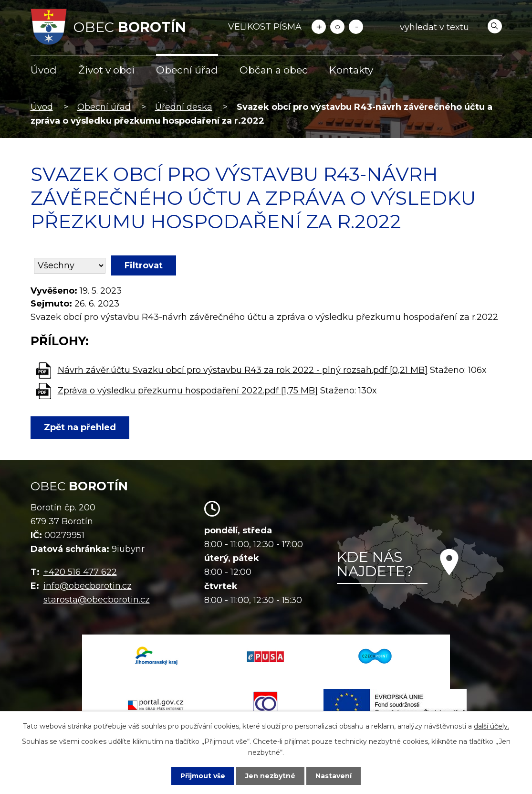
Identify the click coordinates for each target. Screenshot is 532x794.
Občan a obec (274, 70)
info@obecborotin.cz (88, 586)
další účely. (491, 726)
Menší (356, 27)
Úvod (44, 70)
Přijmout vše (203, 776)
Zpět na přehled (80, 427)
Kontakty (351, 70)
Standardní (337, 27)
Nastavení (334, 776)
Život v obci (106, 70)
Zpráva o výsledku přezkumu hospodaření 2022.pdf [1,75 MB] (188, 391)
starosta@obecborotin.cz (97, 600)
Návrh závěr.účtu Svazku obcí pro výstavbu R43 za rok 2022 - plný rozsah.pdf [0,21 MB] (243, 370)
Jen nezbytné (270, 776)
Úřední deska (184, 107)
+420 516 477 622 (80, 572)
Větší (319, 27)
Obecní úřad (187, 70)
